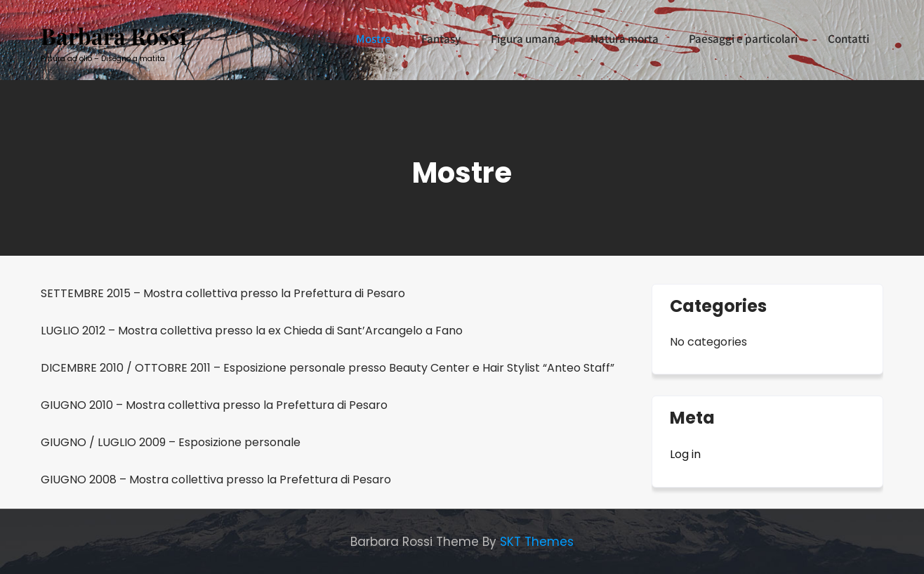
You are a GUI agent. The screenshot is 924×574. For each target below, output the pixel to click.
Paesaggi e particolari (743, 39)
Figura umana (526, 39)
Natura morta (625, 39)
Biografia (303, 39)
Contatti (849, 39)
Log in (685, 454)
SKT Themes (537, 542)
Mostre (374, 39)
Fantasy (441, 39)
